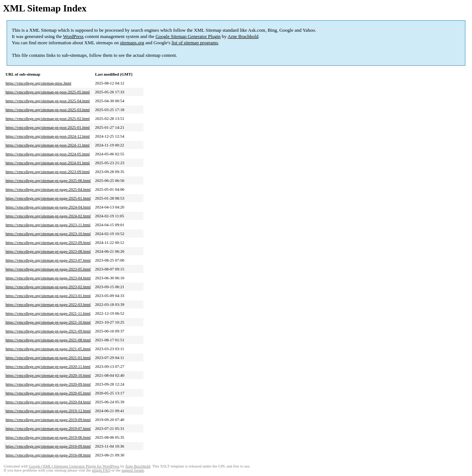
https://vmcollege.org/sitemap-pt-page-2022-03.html (48, 304)
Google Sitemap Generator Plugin (188, 36)
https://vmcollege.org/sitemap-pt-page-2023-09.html (48, 242)
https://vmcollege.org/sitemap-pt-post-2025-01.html (48, 127)
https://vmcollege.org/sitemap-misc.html (38, 83)
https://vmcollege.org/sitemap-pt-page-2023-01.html (48, 296)
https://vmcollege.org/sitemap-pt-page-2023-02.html (48, 287)
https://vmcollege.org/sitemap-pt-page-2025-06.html (48, 180)
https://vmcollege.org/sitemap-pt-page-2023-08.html (48, 251)
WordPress (73, 36)
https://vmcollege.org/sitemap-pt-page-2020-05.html (48, 393)
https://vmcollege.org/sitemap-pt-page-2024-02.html (48, 216)
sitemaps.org (132, 43)
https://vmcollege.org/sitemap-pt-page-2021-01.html (48, 358)
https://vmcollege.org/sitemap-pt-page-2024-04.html (48, 207)
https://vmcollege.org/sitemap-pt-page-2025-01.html (48, 198)
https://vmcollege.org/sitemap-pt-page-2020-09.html (48, 384)
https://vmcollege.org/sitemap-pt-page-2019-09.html (48, 420)
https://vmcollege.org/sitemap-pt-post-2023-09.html (48, 172)
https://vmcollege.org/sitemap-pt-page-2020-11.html (48, 366)
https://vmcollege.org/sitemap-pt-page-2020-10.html (48, 375)
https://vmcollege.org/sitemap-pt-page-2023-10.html (48, 234)
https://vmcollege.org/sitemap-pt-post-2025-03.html (48, 110)
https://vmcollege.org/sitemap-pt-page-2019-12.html (48, 411)
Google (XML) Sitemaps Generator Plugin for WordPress (74, 466)
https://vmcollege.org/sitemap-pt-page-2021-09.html (48, 331)
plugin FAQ (101, 470)
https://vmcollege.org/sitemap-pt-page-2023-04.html (48, 278)
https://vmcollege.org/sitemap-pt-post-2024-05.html (48, 154)
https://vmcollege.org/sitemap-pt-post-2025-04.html (48, 101)
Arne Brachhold (243, 36)
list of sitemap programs (195, 43)
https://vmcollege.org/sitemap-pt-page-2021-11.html (48, 313)
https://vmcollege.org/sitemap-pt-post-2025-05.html (48, 92)
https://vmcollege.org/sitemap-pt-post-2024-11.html (48, 145)
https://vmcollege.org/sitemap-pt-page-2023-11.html (48, 225)
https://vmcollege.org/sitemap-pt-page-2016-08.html (48, 455)
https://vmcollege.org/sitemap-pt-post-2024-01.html (48, 163)
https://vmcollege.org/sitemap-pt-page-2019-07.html (48, 428)
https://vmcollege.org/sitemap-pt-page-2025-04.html (48, 189)
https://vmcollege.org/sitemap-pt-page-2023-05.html (48, 269)
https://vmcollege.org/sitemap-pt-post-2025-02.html (48, 118)
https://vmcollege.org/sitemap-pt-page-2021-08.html (48, 340)
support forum (133, 470)
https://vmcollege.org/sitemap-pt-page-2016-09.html (48, 446)
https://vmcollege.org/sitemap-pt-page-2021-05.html (48, 349)
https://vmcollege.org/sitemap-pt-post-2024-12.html (48, 136)
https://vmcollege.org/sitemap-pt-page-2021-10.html (48, 322)
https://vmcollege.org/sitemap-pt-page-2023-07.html (48, 260)
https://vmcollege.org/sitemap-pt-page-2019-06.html (48, 437)
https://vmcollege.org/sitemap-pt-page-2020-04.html (48, 402)
